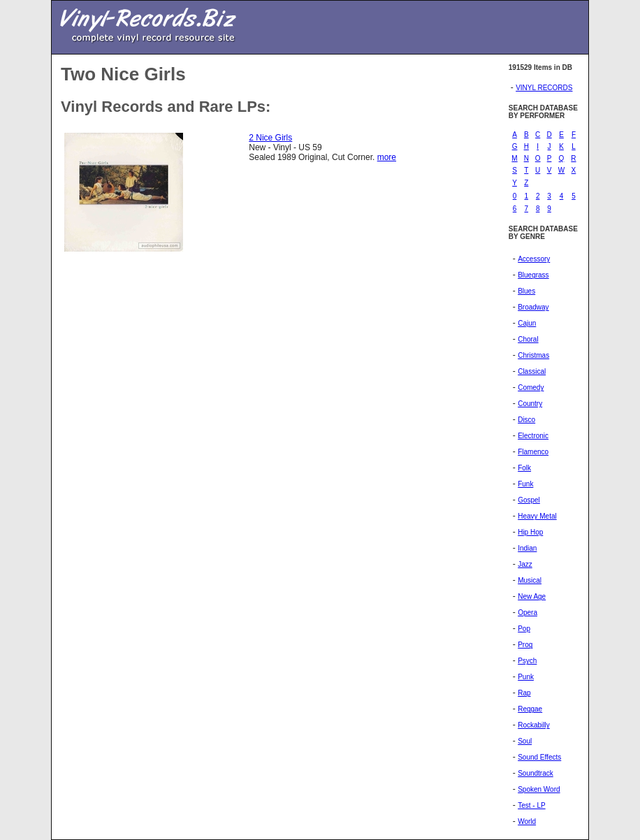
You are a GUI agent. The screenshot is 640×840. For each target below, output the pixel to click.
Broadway (533, 307)
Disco (526, 420)
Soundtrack (536, 773)
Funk (525, 484)
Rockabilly (534, 725)
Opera (528, 613)
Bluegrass (533, 275)
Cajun (527, 323)
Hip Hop (530, 532)
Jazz (525, 564)
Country (530, 404)
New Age (532, 596)
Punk (526, 677)
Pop (524, 629)
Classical (532, 371)
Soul (525, 741)
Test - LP (531, 805)
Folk (524, 468)
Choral (528, 339)
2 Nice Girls (270, 138)
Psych (527, 661)
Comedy (531, 388)
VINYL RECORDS (544, 88)
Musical (530, 580)
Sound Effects (539, 757)
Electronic (533, 436)
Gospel (529, 500)
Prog (525, 645)
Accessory (534, 259)
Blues (526, 291)
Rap (524, 693)
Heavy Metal (537, 516)
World (527, 821)
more (387, 157)
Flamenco (533, 452)
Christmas (533, 355)
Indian (527, 548)
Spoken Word (539, 789)
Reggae (530, 709)
